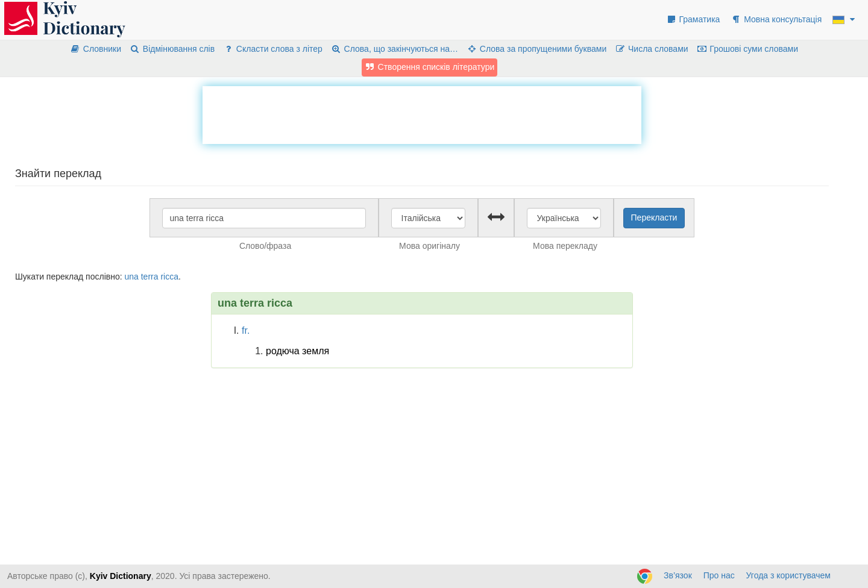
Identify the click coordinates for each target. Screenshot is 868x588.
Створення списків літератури (430, 67)
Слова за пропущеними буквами (536, 49)
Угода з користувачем (788, 575)
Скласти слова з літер (273, 49)
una (131, 277)
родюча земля (297, 351)
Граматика (693, 19)
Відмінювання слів (172, 49)
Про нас (719, 575)
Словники (96, 49)
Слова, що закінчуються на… (395, 49)
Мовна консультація (776, 19)
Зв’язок (678, 575)
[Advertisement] (422, 113)
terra (150, 277)
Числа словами (652, 49)
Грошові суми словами (748, 49)
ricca (169, 277)
